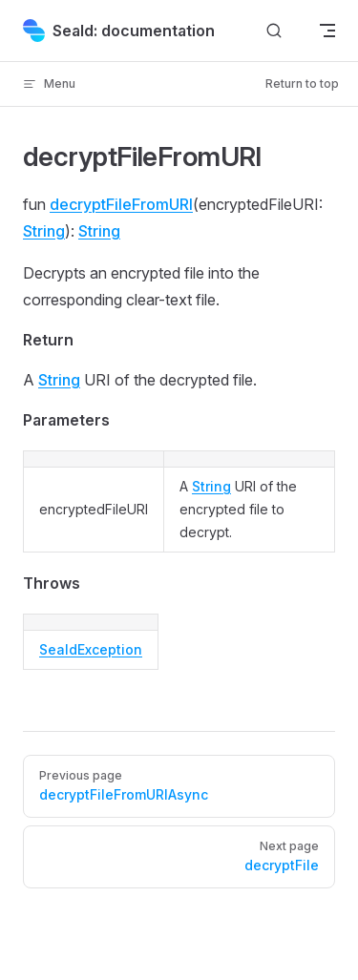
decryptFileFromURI (121, 204)
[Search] (274, 31)
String (44, 231)
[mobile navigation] (327, 31)
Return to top (302, 83)
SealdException (91, 649)
